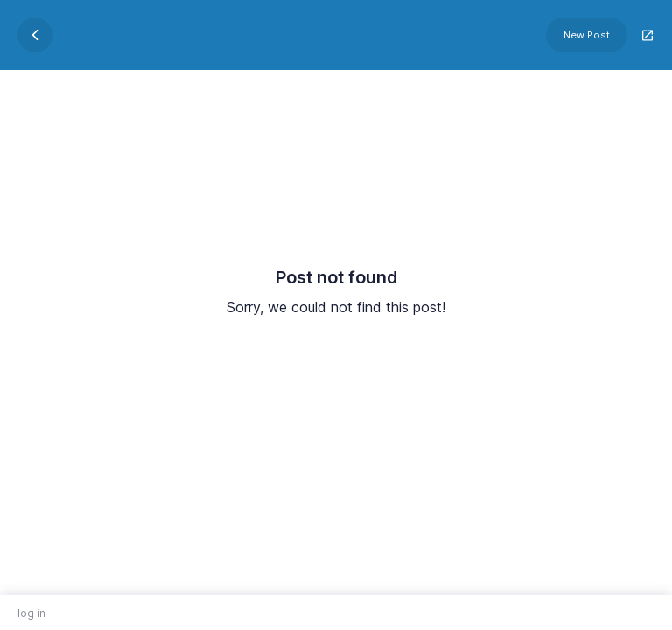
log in (31, 613)
